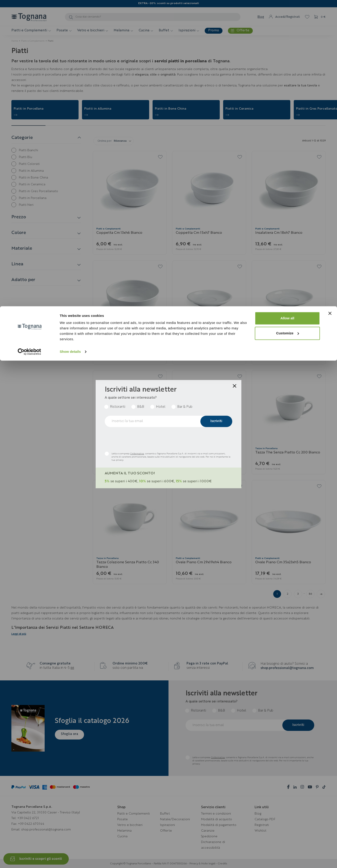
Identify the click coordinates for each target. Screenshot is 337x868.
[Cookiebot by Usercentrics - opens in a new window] (29, 45)
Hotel (161, 407)
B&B (141, 407)
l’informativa (137, 454)
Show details (70, 45)
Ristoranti (118, 407)
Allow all (287, 12)
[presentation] (139, 439)
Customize (288, 27)
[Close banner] (330, 7)
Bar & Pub (185, 407)
